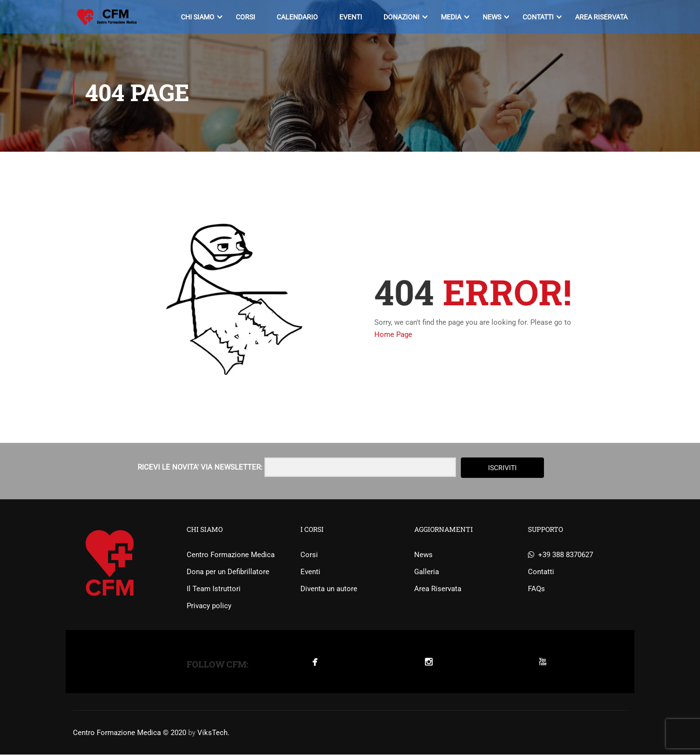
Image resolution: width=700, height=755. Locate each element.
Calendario (297, 17)
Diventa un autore (329, 589)
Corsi (245, 17)
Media (451, 17)
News (491, 17)
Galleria (427, 572)
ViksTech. (213, 733)
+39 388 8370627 (560, 555)
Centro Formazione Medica (231, 555)
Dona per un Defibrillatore (228, 572)
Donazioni (401, 17)
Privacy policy (209, 606)
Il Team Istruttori (214, 589)
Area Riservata (601, 17)
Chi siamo (197, 17)
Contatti (538, 17)
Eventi (350, 17)
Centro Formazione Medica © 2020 (130, 733)
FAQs (536, 589)
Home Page (393, 335)
